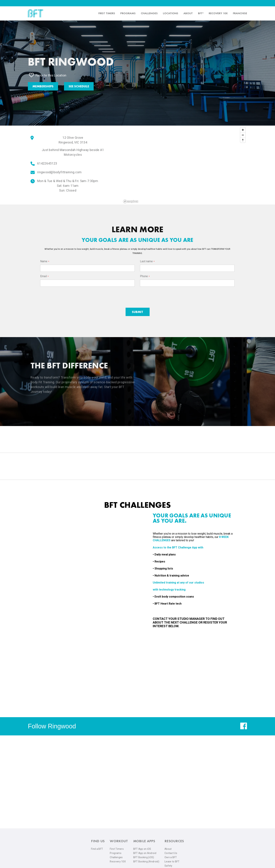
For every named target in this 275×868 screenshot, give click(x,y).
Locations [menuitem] (171, 13)
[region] (185, 165)
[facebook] (244, 728)
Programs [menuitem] (128, 13)
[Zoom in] (243, 130)
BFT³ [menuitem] (201, 13)
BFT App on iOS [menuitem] (142, 849)
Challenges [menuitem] (149, 13)
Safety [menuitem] (168, 866)
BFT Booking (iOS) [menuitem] (144, 857)
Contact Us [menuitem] (171, 853)
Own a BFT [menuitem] (171, 857)
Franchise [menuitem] (240, 13)
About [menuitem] (188, 13)
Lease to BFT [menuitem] (172, 862)
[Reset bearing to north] (243, 140)
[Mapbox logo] (131, 201)
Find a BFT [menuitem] (97, 849)
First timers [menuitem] (107, 13)
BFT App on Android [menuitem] (145, 853)
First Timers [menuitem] (117, 849)
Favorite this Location (48, 75)
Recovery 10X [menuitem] (118, 862)
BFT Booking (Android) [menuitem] (146, 862)
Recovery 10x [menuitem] (218, 13)
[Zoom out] (243, 135)
